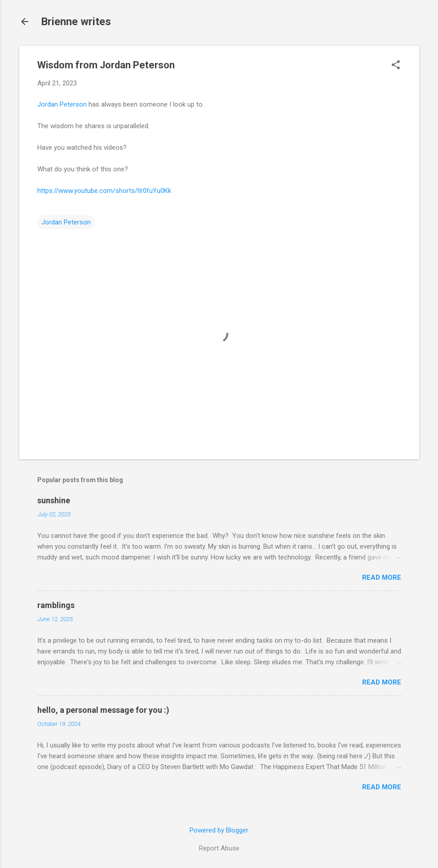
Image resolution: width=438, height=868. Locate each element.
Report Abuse (219, 848)
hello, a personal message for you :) (103, 710)
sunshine (54, 500)
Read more (382, 577)
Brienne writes (76, 22)
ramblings (56, 605)
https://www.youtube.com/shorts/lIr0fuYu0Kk (104, 191)
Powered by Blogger (219, 830)
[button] (396, 66)
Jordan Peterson (62, 104)
